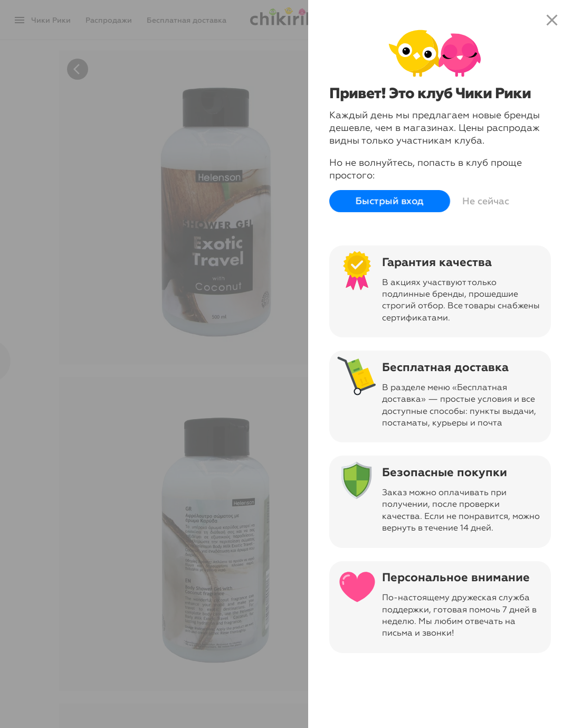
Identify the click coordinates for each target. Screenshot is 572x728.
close (552, 20)
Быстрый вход (390, 201)
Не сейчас (486, 201)
